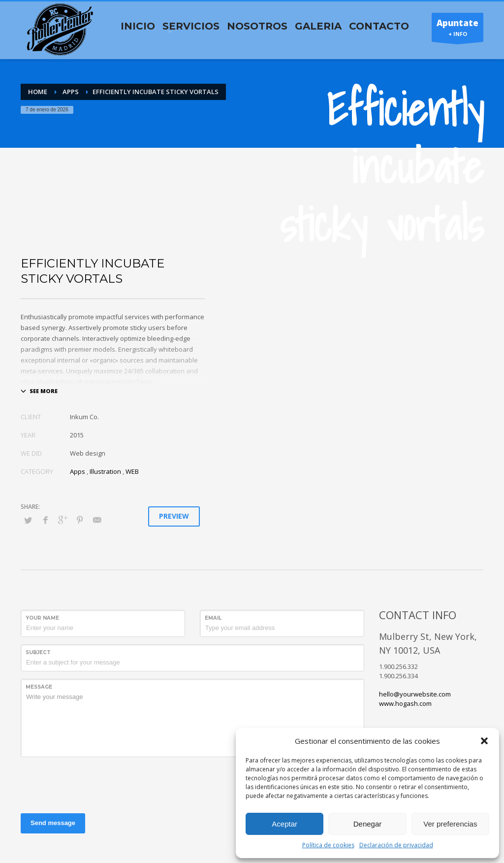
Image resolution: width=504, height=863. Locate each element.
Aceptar (284, 824)
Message (39, 687)
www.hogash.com (405, 703)
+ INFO (457, 30)
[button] (484, 741)
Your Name (42, 618)
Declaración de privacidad (396, 845)
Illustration (105, 471)
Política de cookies (328, 845)
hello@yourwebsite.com (415, 694)
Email (213, 618)
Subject (38, 652)
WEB (132, 471)
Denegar (368, 824)
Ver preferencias (450, 824)
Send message (53, 823)
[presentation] (95, 784)
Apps (78, 471)
